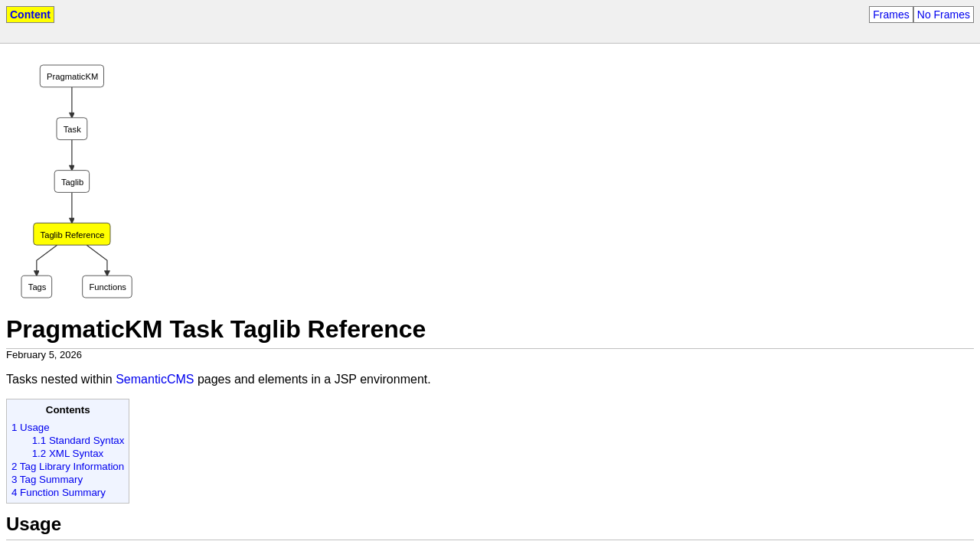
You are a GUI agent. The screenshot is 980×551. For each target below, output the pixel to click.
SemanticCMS (155, 379)
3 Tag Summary (47, 479)
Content (30, 15)
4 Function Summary (59, 492)
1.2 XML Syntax (68, 453)
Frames (891, 15)
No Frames (944, 15)
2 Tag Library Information (68, 466)
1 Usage (31, 427)
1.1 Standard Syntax (78, 440)
